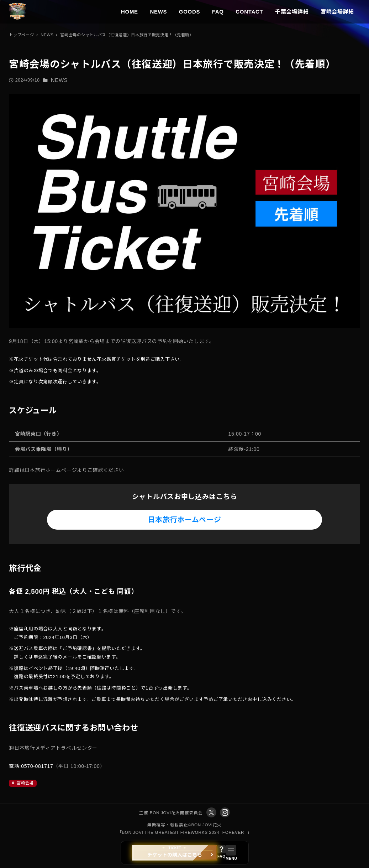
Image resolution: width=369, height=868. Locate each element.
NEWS (59, 80)
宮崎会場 (25, 783)
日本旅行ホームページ (184, 520)
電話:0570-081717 (31, 766)
